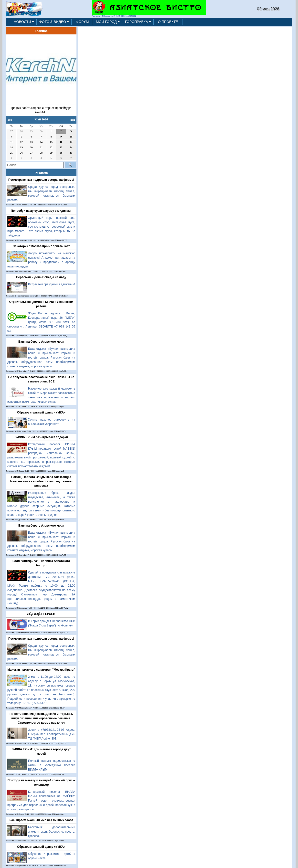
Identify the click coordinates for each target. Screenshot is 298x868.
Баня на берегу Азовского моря (41, 342)
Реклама (41, 173)
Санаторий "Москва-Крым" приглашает (41, 246)
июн (72, 120)
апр (10, 120)
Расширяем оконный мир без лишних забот (41, 820)
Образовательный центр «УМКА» (41, 413)
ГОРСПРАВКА (137, 22)
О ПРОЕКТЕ (168, 22)
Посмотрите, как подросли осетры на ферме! (41, 180)
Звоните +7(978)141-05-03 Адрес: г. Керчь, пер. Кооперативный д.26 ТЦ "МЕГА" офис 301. (52, 734)
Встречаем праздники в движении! (52, 284)
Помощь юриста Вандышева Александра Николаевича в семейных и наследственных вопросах (41, 481)
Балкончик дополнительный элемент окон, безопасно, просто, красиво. (52, 832)
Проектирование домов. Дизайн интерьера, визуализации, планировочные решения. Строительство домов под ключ (41, 718)
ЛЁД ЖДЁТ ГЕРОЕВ (41, 614)
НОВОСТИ (22, 22)
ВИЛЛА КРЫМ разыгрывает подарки (41, 437)
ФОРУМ (82, 22)
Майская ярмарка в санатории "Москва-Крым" (41, 670)
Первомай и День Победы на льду (41, 277)
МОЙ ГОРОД (106, 22)
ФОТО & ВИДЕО (53, 22)
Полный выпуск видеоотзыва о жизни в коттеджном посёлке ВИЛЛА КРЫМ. (52, 765)
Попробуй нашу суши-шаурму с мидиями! (41, 211)
